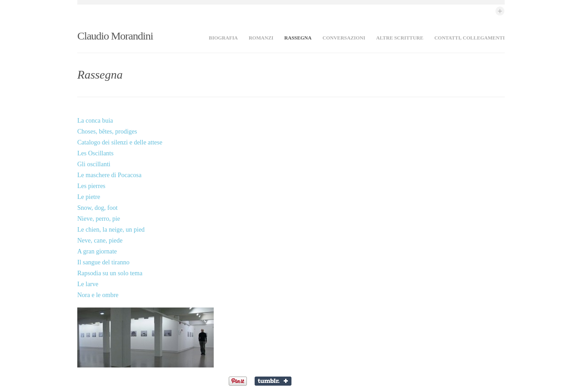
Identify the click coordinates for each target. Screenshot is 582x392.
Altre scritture (400, 38)
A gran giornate (97, 251)
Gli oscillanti (94, 164)
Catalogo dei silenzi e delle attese (120, 142)
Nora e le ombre (98, 295)
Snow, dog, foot (98, 208)
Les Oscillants (95, 153)
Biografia (223, 38)
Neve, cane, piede (100, 241)
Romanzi (261, 38)
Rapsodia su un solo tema (110, 273)
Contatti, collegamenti (469, 38)
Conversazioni (344, 38)
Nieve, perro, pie (99, 219)
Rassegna (298, 38)
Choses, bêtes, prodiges (107, 131)
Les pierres (91, 186)
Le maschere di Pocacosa (109, 175)
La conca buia (95, 121)
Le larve (88, 284)
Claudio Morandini (115, 36)
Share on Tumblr (274, 381)
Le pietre (89, 197)
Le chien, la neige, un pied (111, 230)
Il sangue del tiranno (103, 262)
